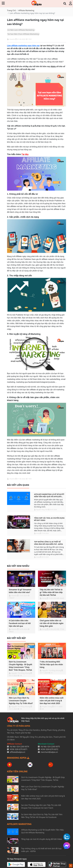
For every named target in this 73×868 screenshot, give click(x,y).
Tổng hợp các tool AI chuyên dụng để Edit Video (49, 519)
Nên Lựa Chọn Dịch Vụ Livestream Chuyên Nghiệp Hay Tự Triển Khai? (43, 788)
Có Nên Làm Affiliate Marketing (21, 30)
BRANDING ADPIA (18, 758)
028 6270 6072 (52, 749)
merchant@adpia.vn (49, 752)
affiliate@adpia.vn (18, 752)
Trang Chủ (11, 10)
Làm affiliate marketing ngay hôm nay (23, 46)
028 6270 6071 (21, 749)
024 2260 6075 (54, 747)
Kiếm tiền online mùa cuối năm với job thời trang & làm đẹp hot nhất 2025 (43, 797)
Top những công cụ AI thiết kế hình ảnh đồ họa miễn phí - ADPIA (48, 543)
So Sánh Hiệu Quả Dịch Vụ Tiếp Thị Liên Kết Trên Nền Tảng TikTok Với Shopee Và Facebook (42, 816)
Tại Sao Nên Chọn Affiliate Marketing (23, 34)
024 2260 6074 (23, 747)
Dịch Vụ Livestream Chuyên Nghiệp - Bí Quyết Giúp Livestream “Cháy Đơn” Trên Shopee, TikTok (43, 779)
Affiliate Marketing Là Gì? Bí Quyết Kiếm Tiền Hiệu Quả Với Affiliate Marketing (49, 495)
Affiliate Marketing (26, 10)
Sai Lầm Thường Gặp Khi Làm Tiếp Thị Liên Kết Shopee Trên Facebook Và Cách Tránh (41, 807)
